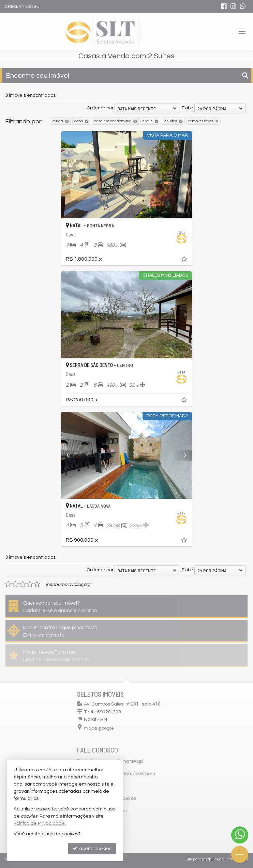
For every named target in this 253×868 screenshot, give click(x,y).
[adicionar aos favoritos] (185, 260)
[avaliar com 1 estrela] (8, 584)
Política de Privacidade (39, 823)
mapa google (99, 728)
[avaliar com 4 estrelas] (30, 584)
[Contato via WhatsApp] (240, 835)
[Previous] (71, 175)
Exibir (188, 108)
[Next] (182, 175)
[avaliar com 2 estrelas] (16, 584)
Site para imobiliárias (205, 859)
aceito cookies (92, 848)
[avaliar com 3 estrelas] (23, 584)
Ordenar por (100, 108)
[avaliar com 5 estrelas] (37, 584)
